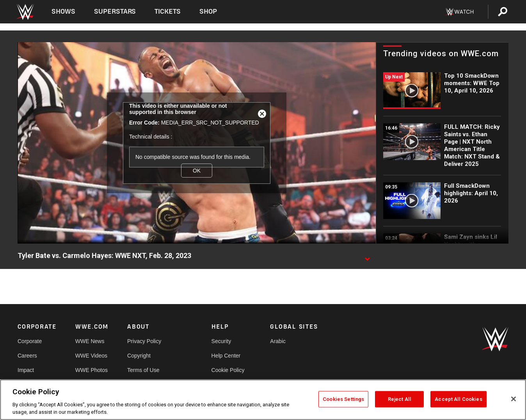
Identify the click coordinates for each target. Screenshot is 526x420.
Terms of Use (143, 370)
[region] (263, 400)
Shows (63, 12)
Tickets (168, 12)
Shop (208, 12)
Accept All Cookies (458, 399)
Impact (26, 370)
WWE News (90, 341)
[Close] (514, 399)
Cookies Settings (343, 399)
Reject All (400, 399)
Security (221, 341)
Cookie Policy (228, 370)
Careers (27, 356)
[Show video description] (367, 256)
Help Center (226, 356)
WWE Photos (92, 370)
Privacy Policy (144, 341)
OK (197, 170)
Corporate (30, 341)
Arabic (278, 341)
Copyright (139, 356)
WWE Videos (91, 356)
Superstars (115, 12)
